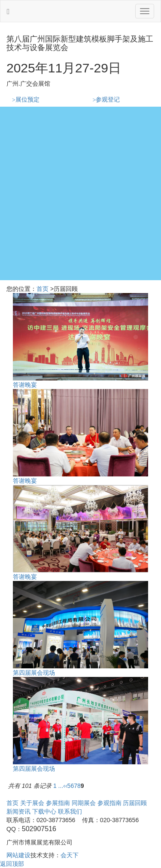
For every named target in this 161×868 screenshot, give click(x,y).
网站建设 (18, 855)
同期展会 (84, 803)
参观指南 (109, 803)
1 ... (58, 786)
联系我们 (70, 811)
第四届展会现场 (34, 673)
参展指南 (58, 803)
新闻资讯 (18, 811)
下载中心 (44, 811)
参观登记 (106, 100)
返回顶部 (12, 864)
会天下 (70, 855)
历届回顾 (135, 803)
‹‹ (65, 786)
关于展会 (32, 803)
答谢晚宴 (25, 385)
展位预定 (26, 100)
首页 (43, 289)
